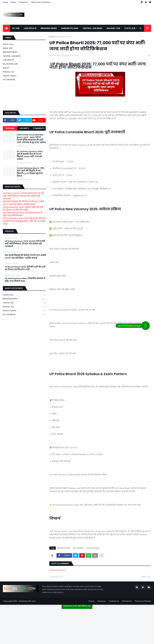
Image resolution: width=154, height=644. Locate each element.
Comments (39, 128)
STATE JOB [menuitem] (130, 28)
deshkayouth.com (27, 601)
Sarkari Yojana (10, 76)
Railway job (8, 72)
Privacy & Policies (143, 601)
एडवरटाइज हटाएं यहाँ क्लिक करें (77, 606)
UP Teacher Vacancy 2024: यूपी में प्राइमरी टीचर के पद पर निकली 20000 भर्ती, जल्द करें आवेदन (30, 155)
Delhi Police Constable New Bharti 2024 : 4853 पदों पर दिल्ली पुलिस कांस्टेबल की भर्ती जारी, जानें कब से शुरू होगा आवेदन (31, 139)
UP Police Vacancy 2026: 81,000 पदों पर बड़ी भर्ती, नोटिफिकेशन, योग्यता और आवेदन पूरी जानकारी (23, 196)
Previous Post (57, 577)
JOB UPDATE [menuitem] (30, 28)
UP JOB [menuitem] (16, 28)
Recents (24, 128)
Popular (10, 128)
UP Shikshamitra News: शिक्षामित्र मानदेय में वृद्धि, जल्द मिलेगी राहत (22, 214)
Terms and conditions (40, 2)
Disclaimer (127, 601)
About (13, 2)
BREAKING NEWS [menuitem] (49, 28)
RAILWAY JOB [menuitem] (113, 28)
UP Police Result (93, 548)
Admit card (8, 44)
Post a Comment (57, 570)
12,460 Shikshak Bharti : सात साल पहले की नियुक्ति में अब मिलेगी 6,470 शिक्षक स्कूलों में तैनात (30, 172)
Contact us (114, 601)
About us (102, 601)
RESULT (6, 68)
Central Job (24, 303)
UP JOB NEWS (78, 548)
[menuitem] (6, 28)
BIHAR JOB (8, 48)
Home (5, 2)
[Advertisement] (77, 625)
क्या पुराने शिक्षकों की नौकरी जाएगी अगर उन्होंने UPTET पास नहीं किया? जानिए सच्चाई (24, 203)
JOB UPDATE (8, 60)
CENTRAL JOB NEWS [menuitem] (93, 28)
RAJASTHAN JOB (10, 64)
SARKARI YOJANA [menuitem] (70, 28)
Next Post (145, 577)
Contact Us (23, 2)
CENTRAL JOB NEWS (12, 56)
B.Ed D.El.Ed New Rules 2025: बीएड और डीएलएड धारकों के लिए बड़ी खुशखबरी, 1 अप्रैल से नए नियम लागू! (24, 221)
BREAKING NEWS (64, 37)
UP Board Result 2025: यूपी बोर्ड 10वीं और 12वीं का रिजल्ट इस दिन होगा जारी (23, 209)
